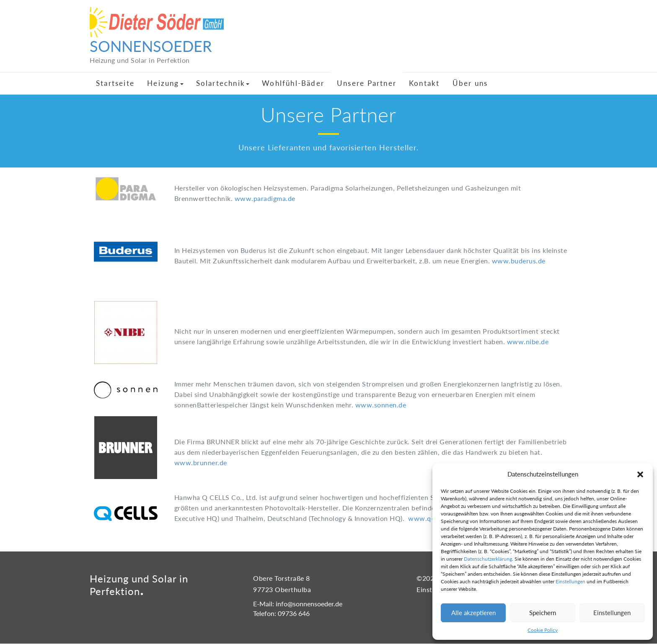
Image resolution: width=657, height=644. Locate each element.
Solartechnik (223, 83)
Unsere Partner (367, 83)
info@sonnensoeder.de (309, 604)
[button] (640, 474)
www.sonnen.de (381, 405)
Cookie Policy (543, 630)
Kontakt (424, 83)
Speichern (543, 613)
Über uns (470, 83)
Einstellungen (570, 581)
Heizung (165, 83)
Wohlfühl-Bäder (293, 83)
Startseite (115, 83)
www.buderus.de (519, 261)
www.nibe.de (528, 341)
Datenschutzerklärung (488, 559)
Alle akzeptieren (473, 613)
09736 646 (294, 613)
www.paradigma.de (265, 198)
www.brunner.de (201, 462)
